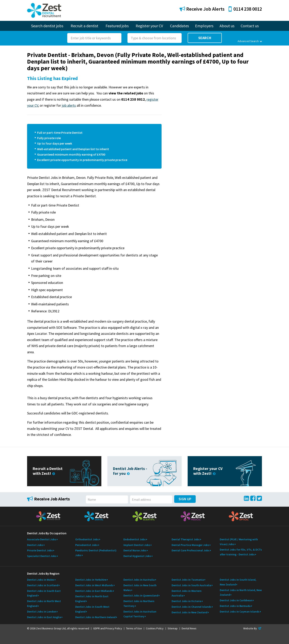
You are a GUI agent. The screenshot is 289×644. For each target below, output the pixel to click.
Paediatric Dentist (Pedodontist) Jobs (96, 553)
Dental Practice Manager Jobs (190, 545)
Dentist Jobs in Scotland (43, 585)
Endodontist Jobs (135, 539)
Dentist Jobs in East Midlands (94, 591)
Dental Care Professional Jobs (191, 550)
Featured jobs (117, 26)
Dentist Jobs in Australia (139, 580)
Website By (253, 628)
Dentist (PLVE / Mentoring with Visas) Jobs (239, 542)
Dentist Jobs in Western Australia (187, 593)
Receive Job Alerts (202, 9)
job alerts (69, 105)
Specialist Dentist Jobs (42, 556)
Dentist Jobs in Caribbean (236, 600)
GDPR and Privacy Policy (108, 628)
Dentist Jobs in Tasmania (188, 580)
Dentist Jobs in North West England (44, 603)
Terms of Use (134, 628)
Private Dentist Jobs (40, 550)
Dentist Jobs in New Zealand (189, 612)
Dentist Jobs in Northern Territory (139, 603)
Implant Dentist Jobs (137, 545)
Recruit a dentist (84, 26)
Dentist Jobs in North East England (92, 599)
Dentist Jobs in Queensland (141, 595)
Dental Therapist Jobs (186, 539)
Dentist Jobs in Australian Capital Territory (140, 614)
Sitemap (173, 628)
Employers (204, 26)
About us (227, 26)
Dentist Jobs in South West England (92, 609)
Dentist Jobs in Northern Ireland (95, 617)
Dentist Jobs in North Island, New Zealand (241, 592)
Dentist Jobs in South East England (44, 593)
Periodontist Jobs (86, 545)
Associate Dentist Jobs (42, 539)
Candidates (179, 26)
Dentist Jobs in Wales (41, 580)
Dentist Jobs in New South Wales (140, 588)
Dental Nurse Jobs (135, 550)
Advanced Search (250, 41)
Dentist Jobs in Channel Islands (191, 607)
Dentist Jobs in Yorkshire (91, 580)
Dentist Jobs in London (42, 612)
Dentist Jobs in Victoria (186, 601)
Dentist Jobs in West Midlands (94, 585)
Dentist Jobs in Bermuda (235, 606)
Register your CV (149, 26)
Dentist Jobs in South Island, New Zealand (238, 582)
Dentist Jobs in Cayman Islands (240, 612)
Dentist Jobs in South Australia (191, 585)
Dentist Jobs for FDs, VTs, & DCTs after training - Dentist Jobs (241, 552)
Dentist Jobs (35, 545)
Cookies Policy (155, 628)
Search (205, 38)
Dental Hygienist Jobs (137, 556)
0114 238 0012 (245, 9)
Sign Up (185, 499)
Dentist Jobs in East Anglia (44, 617)
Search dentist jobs (47, 26)
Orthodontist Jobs (87, 539)
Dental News (189, 628)
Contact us (250, 26)
